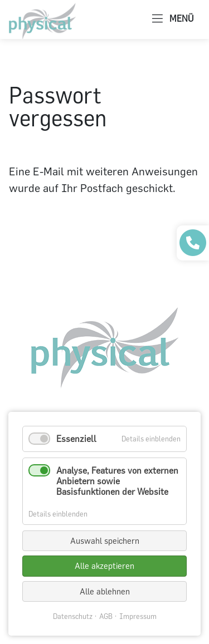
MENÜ (173, 19)
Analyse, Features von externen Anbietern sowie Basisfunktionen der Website (117, 481)
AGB (106, 616)
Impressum (138, 616)
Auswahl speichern (105, 541)
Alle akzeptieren (104, 566)
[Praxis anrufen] (193, 243)
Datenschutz (73, 616)
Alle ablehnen (105, 591)
